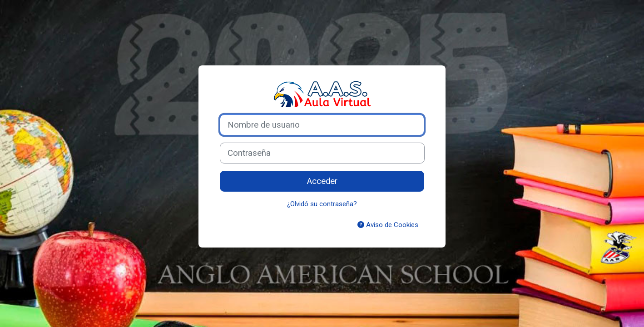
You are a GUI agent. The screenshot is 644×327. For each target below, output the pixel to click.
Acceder (322, 181)
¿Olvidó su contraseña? (322, 204)
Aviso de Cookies (388, 225)
